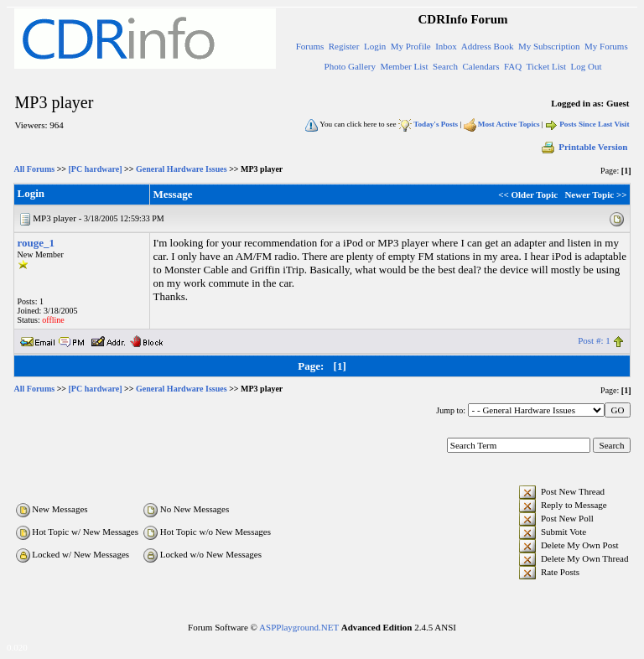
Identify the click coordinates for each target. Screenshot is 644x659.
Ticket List (547, 66)
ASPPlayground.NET (299, 627)
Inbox (446, 46)
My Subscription (549, 46)
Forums (310, 46)
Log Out (587, 66)
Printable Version (584, 147)
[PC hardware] (96, 169)
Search (445, 66)
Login (375, 46)
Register (344, 46)
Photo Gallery (350, 66)
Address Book (488, 46)
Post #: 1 (594, 340)
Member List (404, 66)
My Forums (606, 46)
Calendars (481, 66)
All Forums (35, 169)
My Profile (411, 46)
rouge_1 (36, 243)
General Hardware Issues (182, 169)
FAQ (513, 66)
